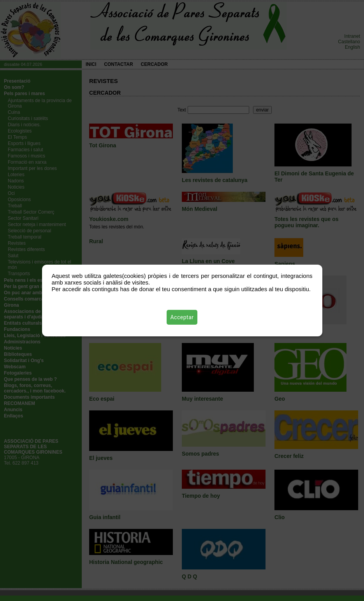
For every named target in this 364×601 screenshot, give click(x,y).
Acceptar (182, 317)
